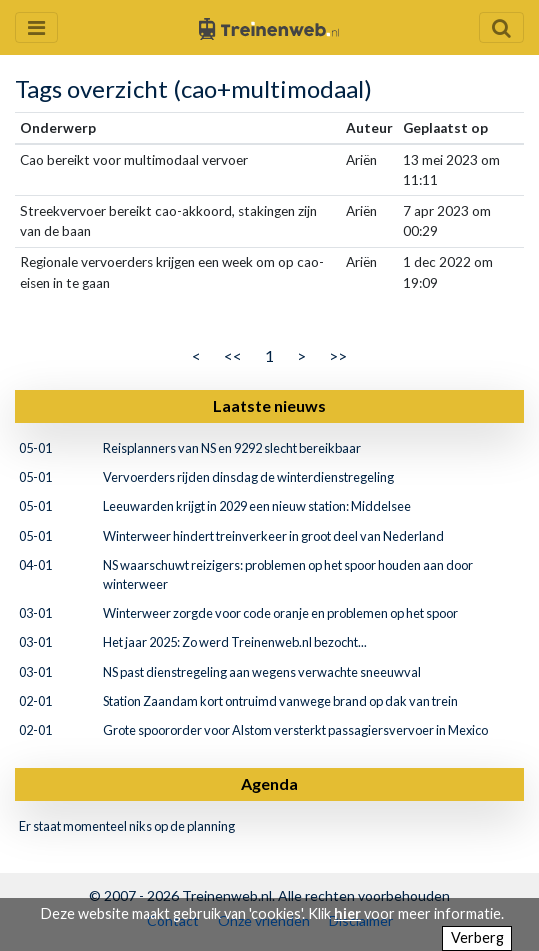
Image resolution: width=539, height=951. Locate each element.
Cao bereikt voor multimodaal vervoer (134, 160)
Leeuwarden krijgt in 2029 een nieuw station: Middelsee (257, 506)
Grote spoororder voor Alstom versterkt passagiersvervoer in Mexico (295, 730)
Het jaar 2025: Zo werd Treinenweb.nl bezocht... (235, 642)
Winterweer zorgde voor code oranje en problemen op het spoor (280, 613)
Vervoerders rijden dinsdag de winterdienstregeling (248, 477)
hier (347, 913)
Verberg (477, 937)
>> (338, 355)
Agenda (269, 783)
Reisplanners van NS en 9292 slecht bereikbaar (232, 448)
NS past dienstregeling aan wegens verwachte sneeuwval (262, 672)
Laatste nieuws (269, 405)
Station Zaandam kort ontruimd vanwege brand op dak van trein (280, 701)
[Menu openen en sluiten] (36, 27)
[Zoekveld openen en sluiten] (501, 27)
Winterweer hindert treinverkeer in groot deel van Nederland (273, 536)
